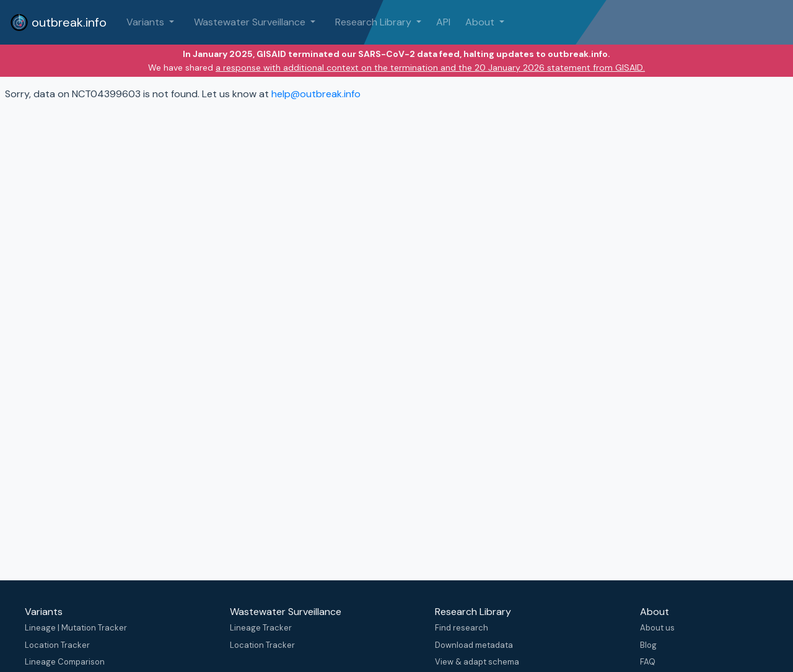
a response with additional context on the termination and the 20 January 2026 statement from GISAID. (430, 68)
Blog (648, 645)
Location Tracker (57, 645)
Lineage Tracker (261, 628)
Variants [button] (147, 22)
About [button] (481, 22)
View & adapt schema (477, 662)
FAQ (648, 662)
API (443, 22)
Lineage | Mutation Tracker (76, 628)
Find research (462, 628)
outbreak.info (58, 22)
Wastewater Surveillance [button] (251, 22)
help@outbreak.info (316, 94)
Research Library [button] (375, 22)
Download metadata (474, 645)
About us (657, 628)
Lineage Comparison (65, 662)
